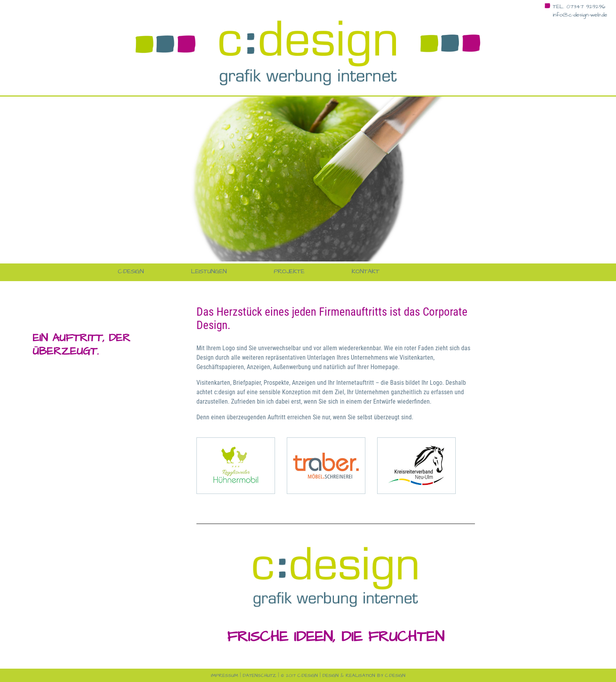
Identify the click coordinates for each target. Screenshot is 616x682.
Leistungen (209, 271)
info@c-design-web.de (580, 15)
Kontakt (366, 271)
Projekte (289, 271)
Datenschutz (259, 676)
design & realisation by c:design (364, 676)
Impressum (225, 676)
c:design (131, 271)
